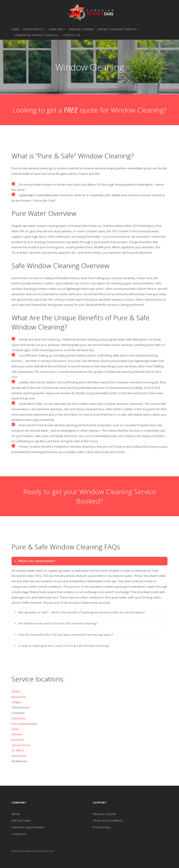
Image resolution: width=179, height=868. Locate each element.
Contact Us (19, 834)
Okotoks (17, 734)
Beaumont (19, 697)
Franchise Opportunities (28, 827)
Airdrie (16, 691)
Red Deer (18, 740)
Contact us (72, 35)
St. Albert (18, 750)
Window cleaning (82, 29)
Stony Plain (19, 756)
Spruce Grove (21, 745)
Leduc (16, 729)
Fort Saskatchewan (24, 724)
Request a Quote (104, 814)
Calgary (16, 702)
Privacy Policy (102, 827)
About (16, 814)
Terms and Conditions (108, 820)
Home (15, 29)
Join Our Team (21, 820)
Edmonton (19, 718)
